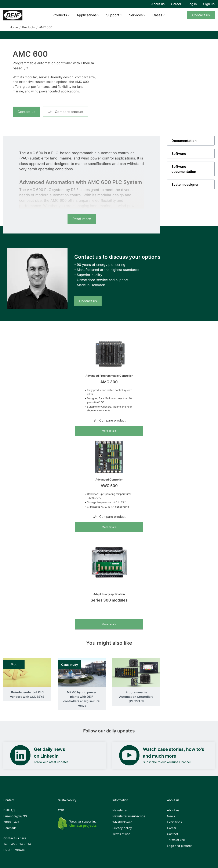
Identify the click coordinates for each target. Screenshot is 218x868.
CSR (61, 810)
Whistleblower (122, 822)
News (171, 816)
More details (109, 431)
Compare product (66, 112)
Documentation (184, 141)
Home (14, 27)
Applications (87, 15)
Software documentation (184, 169)
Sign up (209, 4)
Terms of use (121, 834)
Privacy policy (122, 828)
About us (158, 4)
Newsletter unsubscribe (129, 816)
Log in (192, 4)
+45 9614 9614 (20, 844)
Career (176, 4)
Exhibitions (174, 822)
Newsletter (120, 810)
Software (179, 154)
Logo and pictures (180, 846)
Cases (157, 15)
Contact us (201, 15)
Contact (172, 834)
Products (60, 15)
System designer (185, 184)
